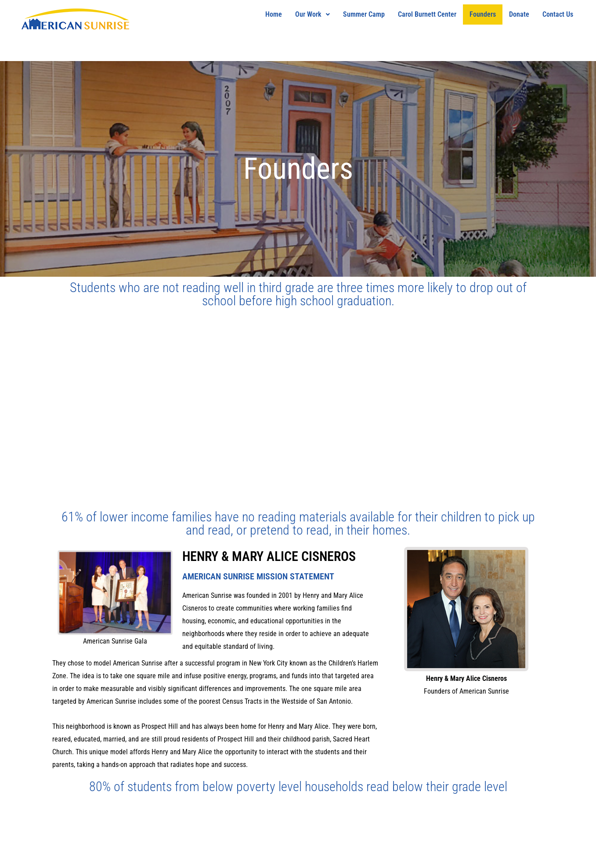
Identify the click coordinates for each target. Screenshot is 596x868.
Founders (483, 14)
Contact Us (558, 14)
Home (274, 14)
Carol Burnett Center (427, 14)
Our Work (312, 14)
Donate (519, 14)
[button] (312, 14)
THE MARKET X (55, 852)
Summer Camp (364, 14)
